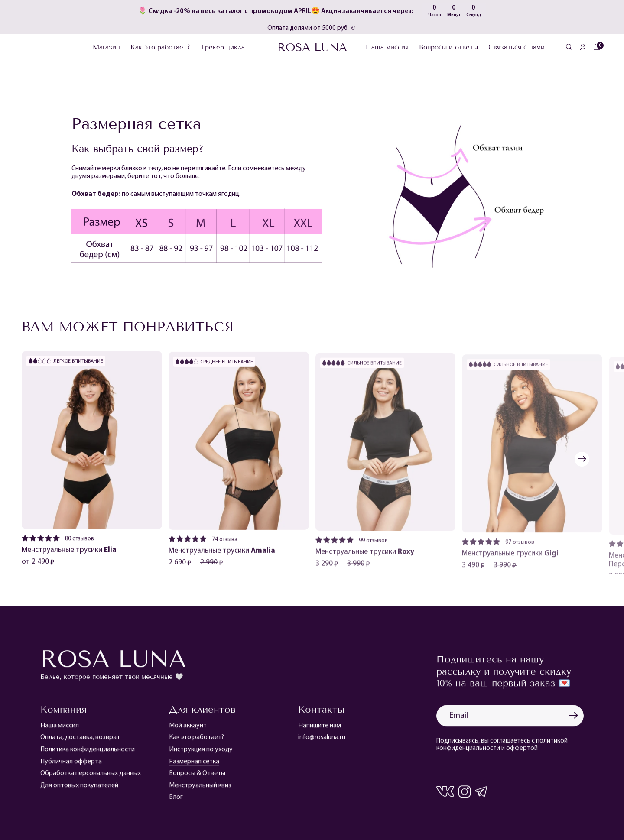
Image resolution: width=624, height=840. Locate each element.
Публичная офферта (71, 765)
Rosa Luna (312, 47)
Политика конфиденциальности (88, 753)
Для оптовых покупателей (79, 789)
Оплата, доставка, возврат (80, 741)
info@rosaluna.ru (322, 741)
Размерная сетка (194, 765)
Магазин (106, 47)
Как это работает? (160, 47)
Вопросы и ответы (448, 47)
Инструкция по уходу (201, 753)
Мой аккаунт (188, 729)
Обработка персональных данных (91, 777)
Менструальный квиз (200, 789)
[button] (582, 459)
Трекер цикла (223, 47)
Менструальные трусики (69, 553)
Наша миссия (387, 47)
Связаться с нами (517, 47)
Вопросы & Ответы (197, 777)
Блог (176, 801)
